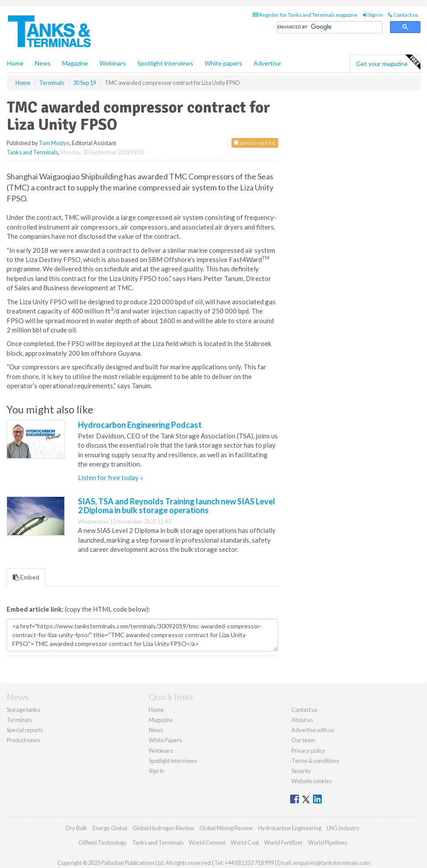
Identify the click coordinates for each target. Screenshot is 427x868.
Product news (23, 740)
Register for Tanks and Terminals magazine (305, 15)
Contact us (403, 15)
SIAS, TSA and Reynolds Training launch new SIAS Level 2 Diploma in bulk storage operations (177, 506)
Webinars (113, 63)
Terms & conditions (315, 761)
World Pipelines (328, 842)
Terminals (19, 720)
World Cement (207, 842)
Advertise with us (313, 730)
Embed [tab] (26, 577)
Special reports (25, 730)
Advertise (267, 63)
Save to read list (255, 143)
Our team (303, 740)
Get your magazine (388, 62)
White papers (223, 63)
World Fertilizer (283, 842)
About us (302, 720)
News (156, 730)
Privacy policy (308, 751)
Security (301, 771)
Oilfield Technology (103, 842)
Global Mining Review (226, 828)
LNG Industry (343, 828)
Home (15, 63)
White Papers (165, 740)
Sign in (373, 15)
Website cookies (312, 781)
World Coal (245, 842)
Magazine (75, 63)
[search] (330, 27)
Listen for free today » (110, 478)
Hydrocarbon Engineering (290, 828)
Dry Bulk (76, 828)
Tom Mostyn (54, 143)
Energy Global (110, 828)
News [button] (43, 63)
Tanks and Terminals (32, 152)
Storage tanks (23, 710)
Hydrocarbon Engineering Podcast (140, 425)
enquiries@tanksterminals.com (332, 863)
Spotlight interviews (165, 63)
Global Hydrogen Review (163, 828)
